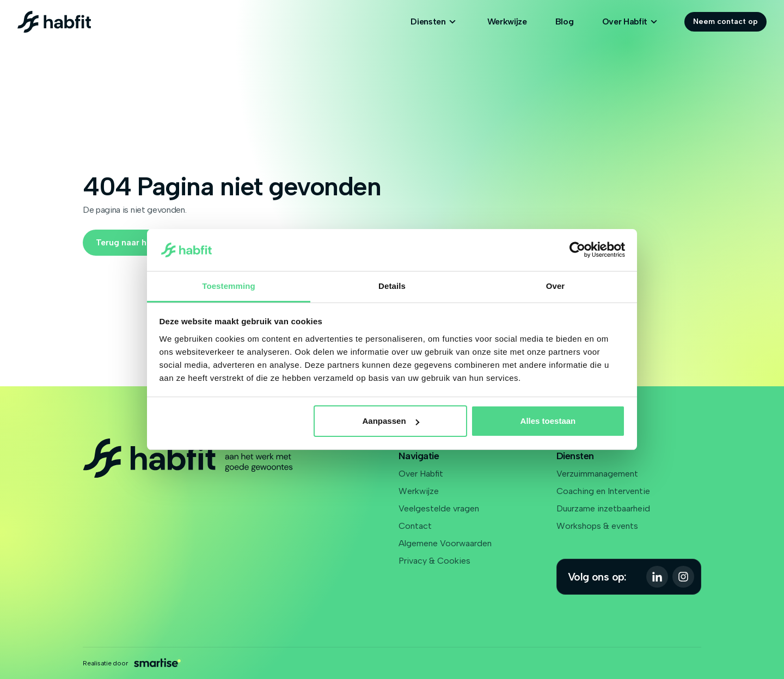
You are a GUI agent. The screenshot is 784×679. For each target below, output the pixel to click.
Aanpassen (391, 421)
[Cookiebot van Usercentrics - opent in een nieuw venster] (577, 250)
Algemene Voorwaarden (445, 543)
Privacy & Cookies (434, 561)
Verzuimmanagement (597, 474)
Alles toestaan (548, 421)
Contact (415, 526)
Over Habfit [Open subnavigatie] (631, 22)
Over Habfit (421, 474)
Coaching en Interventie (603, 491)
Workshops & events (597, 526)
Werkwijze (507, 21)
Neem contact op (725, 21)
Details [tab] (392, 286)
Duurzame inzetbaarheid (603, 508)
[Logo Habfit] (54, 22)
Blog (565, 21)
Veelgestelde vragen (439, 508)
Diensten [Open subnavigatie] (434, 22)
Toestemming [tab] (229, 286)
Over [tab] (556, 286)
